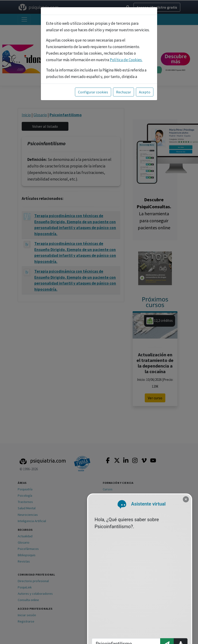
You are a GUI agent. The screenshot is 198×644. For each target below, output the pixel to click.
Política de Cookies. (126, 60)
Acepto (145, 92)
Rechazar (124, 92)
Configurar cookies (93, 92)
